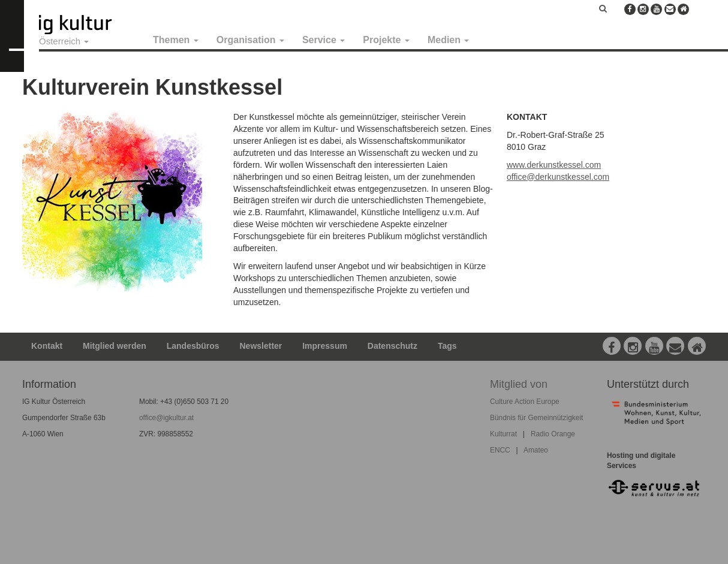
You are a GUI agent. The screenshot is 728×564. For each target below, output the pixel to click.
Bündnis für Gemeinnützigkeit (536, 418)
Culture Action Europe (525, 402)
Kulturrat (503, 434)
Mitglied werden (115, 346)
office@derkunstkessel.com (558, 177)
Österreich (64, 41)
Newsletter (261, 346)
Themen (176, 40)
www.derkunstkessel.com (554, 165)
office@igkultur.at (166, 418)
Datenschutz (392, 346)
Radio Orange (553, 434)
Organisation (250, 40)
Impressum (325, 346)
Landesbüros (193, 346)
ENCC (500, 450)
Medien (449, 40)
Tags (447, 346)
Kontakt (47, 346)
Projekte (386, 40)
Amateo (536, 450)
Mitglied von (519, 384)
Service (324, 40)
